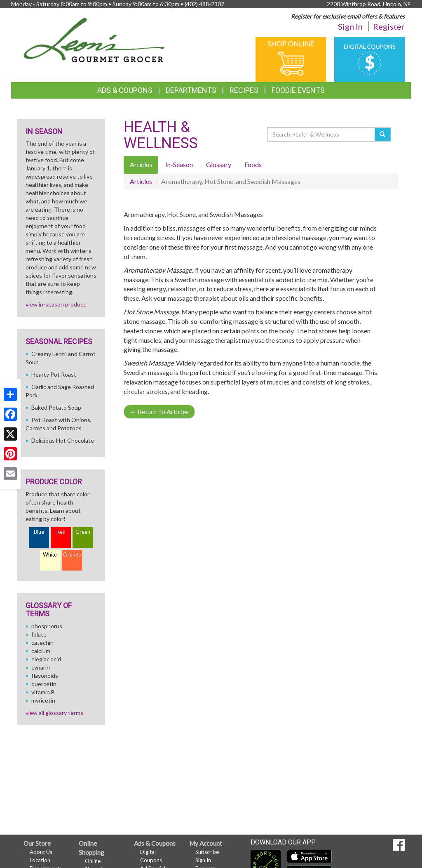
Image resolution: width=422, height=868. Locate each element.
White (50, 555)
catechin (42, 643)
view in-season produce (56, 304)
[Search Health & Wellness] (321, 134)
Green (83, 532)
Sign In (350, 26)
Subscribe (207, 852)
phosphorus (47, 626)
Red (61, 532)
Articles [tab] (141, 164)
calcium (41, 651)
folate (39, 634)
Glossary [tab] (219, 164)
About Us (41, 852)
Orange (72, 555)
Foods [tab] (253, 164)
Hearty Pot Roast (54, 374)
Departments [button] (191, 90)
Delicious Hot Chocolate (63, 440)
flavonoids (45, 676)
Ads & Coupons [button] (125, 90)
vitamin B (43, 692)
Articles (141, 181)
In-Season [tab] (179, 164)
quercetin (44, 684)
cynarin (41, 667)
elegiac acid (46, 659)
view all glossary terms (54, 713)
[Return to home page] (94, 39)
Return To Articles (159, 412)
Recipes (244, 90)
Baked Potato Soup (56, 407)
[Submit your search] (383, 134)
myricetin (43, 700)
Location (40, 860)
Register (389, 26)
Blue (39, 532)
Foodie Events (298, 90)
